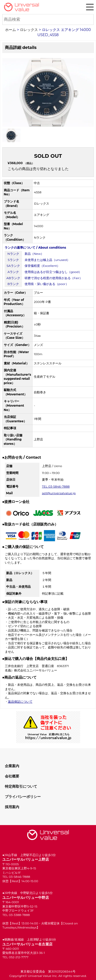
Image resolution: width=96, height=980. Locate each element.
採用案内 (12, 807)
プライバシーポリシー (23, 797)
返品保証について (20, 702)
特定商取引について (21, 786)
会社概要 (12, 776)
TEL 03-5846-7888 (56, 486)
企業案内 (12, 766)
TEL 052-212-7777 (15, 957)
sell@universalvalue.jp (59, 493)
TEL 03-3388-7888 (16, 915)
